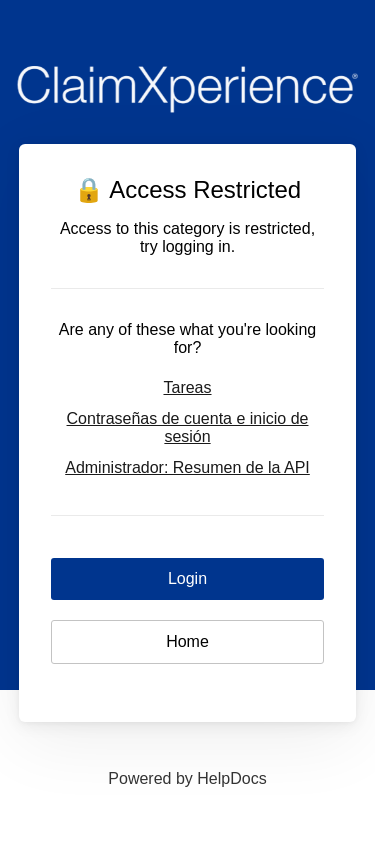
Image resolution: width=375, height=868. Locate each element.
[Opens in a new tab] (187, 778)
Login (187, 578)
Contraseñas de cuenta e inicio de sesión (188, 427)
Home (187, 641)
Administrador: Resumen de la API (187, 467)
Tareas (187, 387)
